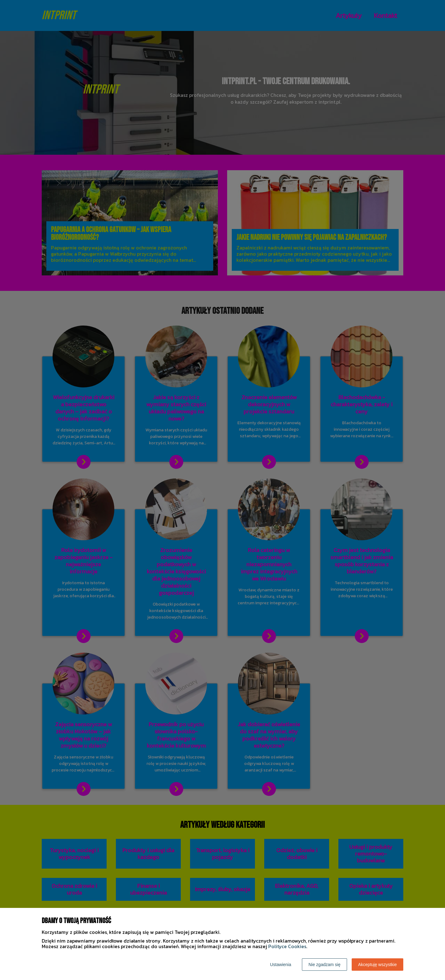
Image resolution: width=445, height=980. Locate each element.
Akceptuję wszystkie (377, 965)
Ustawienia (281, 965)
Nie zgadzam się (324, 965)
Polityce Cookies (287, 946)
